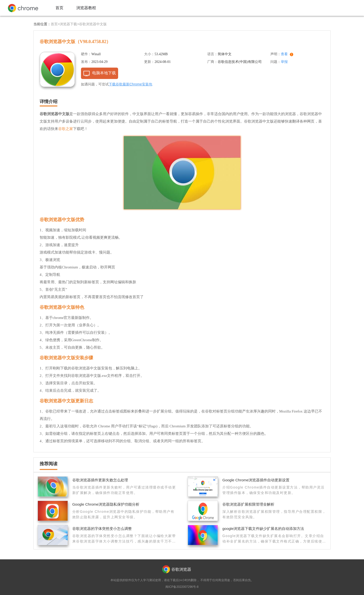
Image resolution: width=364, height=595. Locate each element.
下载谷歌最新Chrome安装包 (130, 84)
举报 (284, 62)
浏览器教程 (86, 8)
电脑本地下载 (104, 73)
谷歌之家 (66, 129)
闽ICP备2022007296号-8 (182, 587)
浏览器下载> (69, 24)
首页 (59, 8)
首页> (55, 24)
